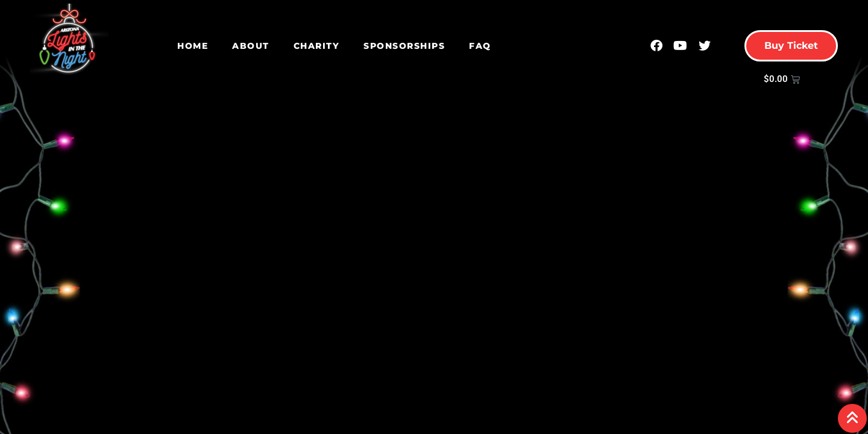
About (251, 46)
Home (193, 46)
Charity (317, 46)
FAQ (480, 46)
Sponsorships (404, 46)
